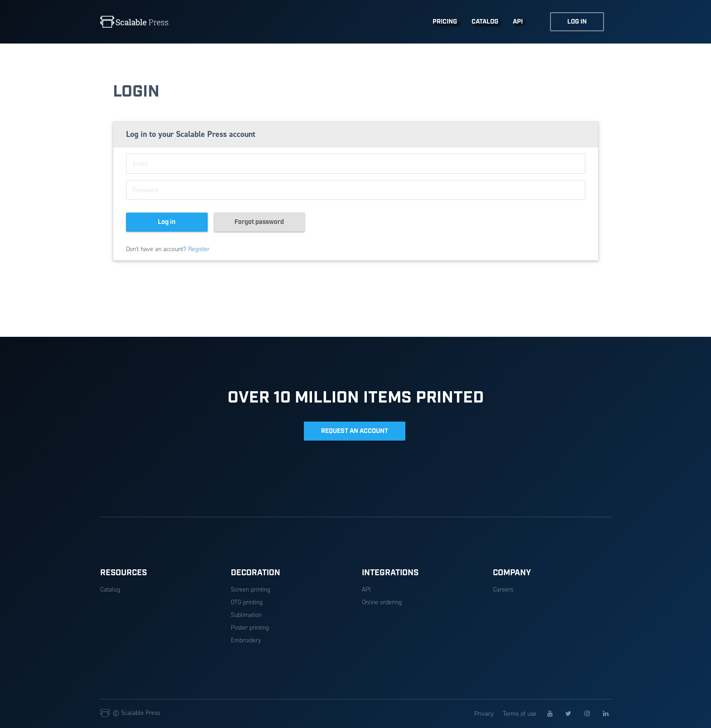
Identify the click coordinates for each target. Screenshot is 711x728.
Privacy (484, 714)
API (518, 22)
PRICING (445, 22)
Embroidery (246, 640)
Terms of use (520, 714)
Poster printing (250, 628)
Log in (167, 222)
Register (199, 249)
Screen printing (251, 590)
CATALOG (485, 22)
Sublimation (246, 615)
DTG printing (247, 602)
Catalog (110, 590)
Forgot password (259, 222)
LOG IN (577, 22)
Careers (503, 590)
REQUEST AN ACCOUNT (355, 431)
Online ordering (382, 602)
